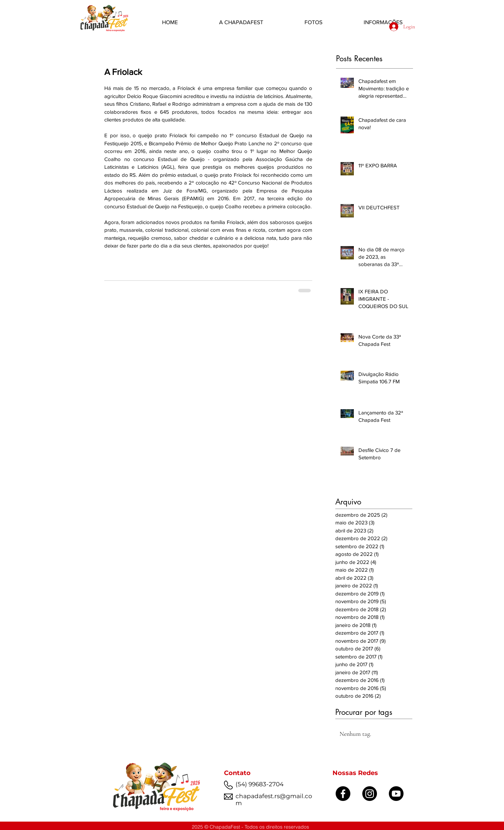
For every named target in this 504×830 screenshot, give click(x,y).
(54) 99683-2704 (260, 784)
